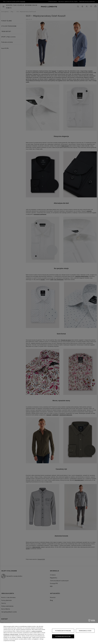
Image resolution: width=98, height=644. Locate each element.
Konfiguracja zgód (85, 631)
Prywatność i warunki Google (11, 634)
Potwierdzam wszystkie (63, 636)
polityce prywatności (37, 631)
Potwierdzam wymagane (63, 631)
